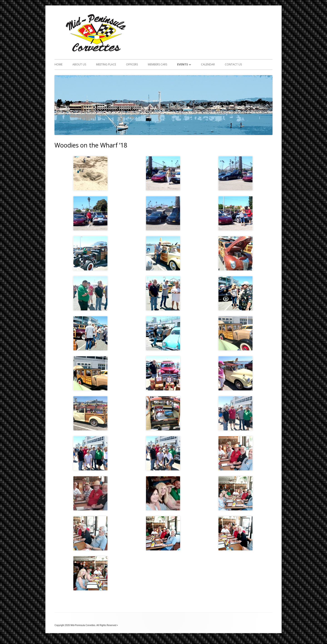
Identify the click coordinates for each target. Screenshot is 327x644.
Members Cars (157, 64)
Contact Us (233, 64)
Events (182, 64)
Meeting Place (106, 64)
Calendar (208, 64)
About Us (79, 64)
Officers (132, 64)
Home (58, 64)
